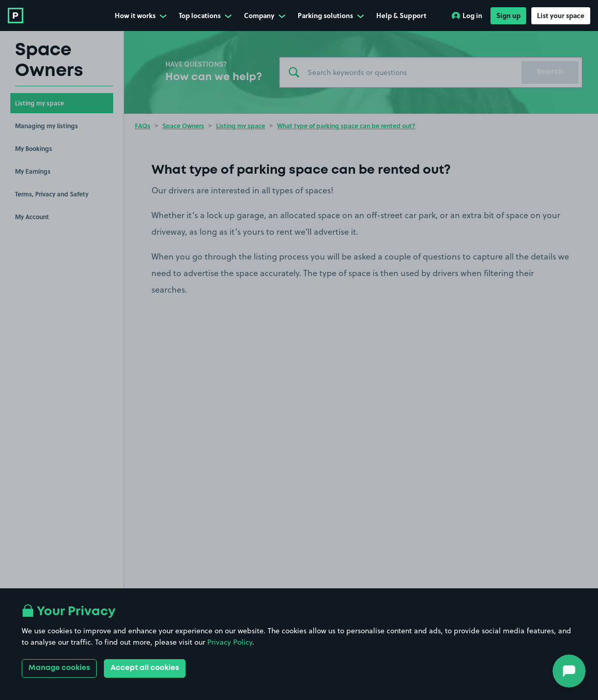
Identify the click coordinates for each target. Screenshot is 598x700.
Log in (467, 15)
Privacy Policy (230, 642)
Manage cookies (59, 668)
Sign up (508, 15)
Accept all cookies (145, 668)
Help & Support (401, 15)
